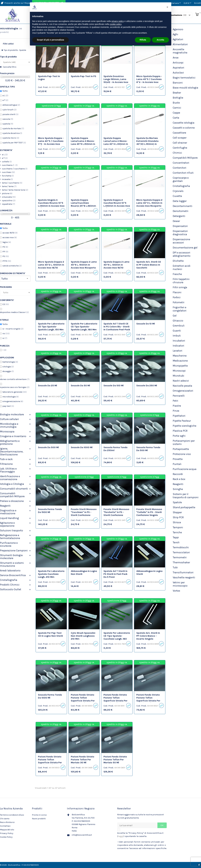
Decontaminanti (183, 206)
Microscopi (179, 371)
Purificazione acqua (185, 469)
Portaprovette (181, 449)
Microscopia (7, 431)
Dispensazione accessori (181, 241)
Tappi (176, 537)
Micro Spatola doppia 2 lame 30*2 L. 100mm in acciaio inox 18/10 (51, 265)
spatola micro (11, 138)
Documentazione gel (185, 248)
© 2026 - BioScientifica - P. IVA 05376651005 (19, 865)
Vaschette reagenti (184, 577)
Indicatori (178, 346)
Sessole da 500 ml (48, 447)
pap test (8, 406)
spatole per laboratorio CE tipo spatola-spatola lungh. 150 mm (51, 327)
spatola (8, 124)
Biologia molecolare (12, 414)
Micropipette (180, 366)
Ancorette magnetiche (180, 51)
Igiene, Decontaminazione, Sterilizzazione (12, 452)
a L (5, 96)
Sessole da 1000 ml (82, 447)
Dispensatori (180, 226)
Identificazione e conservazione (10, 478)
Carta (176, 118)
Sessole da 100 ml (114, 385)
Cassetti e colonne (184, 128)
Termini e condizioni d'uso (12, 815)
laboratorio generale (15, 392)
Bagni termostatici (184, 78)
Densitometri (181, 211)
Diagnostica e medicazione (8, 512)
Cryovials (178, 191)
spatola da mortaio (13, 128)
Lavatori (178, 351)
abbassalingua (11, 105)
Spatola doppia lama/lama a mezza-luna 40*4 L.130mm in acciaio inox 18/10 (116, 142)
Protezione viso (182, 454)
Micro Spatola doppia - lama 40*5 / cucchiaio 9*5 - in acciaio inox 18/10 (51, 142)
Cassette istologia (184, 123)
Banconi (178, 83)
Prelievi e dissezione (12, 501)
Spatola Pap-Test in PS (83, 76)
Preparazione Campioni (14, 550)
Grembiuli (179, 326)
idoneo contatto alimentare (15, 379)
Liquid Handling (9, 518)
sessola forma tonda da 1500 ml (50, 511)
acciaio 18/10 (10, 233)
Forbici (177, 297)
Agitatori (178, 39)
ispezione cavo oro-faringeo (15, 387)
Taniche (177, 532)
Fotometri (179, 302)
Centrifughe (180, 148)
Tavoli (176, 542)
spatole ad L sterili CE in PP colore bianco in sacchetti (149, 265)
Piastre (177, 406)
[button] (167, 7)
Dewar (176, 221)
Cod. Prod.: (43, 87)
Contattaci (5, 826)
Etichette (178, 261)
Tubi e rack (6, 459)
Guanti (177, 331)
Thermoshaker (181, 562)
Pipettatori (179, 416)
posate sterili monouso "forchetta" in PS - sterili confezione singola (116, 514)
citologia (8, 367)
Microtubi (178, 376)
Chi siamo (5, 819)
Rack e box (179, 479)
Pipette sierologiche (185, 426)
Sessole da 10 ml (146, 324)
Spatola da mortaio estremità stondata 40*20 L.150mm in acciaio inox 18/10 (147, 142)
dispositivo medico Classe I (14, 312)
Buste (176, 103)
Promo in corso (39, 815)
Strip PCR (178, 517)
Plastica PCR (180, 431)
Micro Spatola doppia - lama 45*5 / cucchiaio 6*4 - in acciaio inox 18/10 (149, 81)
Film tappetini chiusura (181, 281)
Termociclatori (181, 552)
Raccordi (178, 474)
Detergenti (179, 216)
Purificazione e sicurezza (9, 544)
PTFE (7, 261)
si (5, 338)
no (6, 333)
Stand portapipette (184, 507)
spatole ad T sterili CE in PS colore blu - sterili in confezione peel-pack (117, 327)
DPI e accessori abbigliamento (182, 254)
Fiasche (177, 274)
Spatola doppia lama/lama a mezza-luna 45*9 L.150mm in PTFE (83, 142)
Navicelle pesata (182, 386)
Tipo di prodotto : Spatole (15, 50)
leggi (121, 836)
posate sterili (10, 114)
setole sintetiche (12, 266)
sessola (8, 119)
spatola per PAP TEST (14, 143)
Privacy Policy (7, 833)
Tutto (5, 91)
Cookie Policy (6, 837)
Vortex (176, 591)
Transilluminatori (183, 572)
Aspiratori (178, 68)
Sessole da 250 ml (147, 385)
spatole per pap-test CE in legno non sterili (50, 634)
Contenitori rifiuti (183, 173)
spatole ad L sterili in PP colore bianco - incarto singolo (148, 636)
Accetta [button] (160, 40)
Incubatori (179, 341)
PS (6, 256)
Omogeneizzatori (183, 391)
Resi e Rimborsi (7, 822)
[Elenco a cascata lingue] (176, 3)
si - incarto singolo (13, 329)
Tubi (175, 567)
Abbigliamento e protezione (10, 442)
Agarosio (178, 29)
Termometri (180, 557)
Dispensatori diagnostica (180, 233)
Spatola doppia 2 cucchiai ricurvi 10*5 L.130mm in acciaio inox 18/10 (117, 204)
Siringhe (178, 489)
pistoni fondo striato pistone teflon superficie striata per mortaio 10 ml (148, 699)
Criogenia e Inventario (13, 436)
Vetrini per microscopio (180, 584)
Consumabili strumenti (14, 489)
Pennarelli (179, 396)
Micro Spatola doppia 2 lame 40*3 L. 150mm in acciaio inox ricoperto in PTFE (149, 204)
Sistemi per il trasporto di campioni (186, 496)
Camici (177, 108)
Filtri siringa (180, 287)
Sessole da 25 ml (47, 385)
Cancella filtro (9, 67)
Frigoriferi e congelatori (180, 309)
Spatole (177, 502)
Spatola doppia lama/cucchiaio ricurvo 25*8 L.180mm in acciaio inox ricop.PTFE (83, 206)
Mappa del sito (7, 830)
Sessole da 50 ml (80, 385)
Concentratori (181, 163)
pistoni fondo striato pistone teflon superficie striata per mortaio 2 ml (83, 699)
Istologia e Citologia (12, 484)
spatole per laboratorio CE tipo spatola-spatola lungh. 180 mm (84, 327)
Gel (175, 316)
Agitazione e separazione (7, 524)
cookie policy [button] (116, 24)
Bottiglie (178, 98)
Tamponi (178, 527)
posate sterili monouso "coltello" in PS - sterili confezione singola (149, 512)
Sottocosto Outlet (11, 589)
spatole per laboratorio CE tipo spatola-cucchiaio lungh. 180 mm (117, 637)
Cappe (176, 113)
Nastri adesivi (181, 381)
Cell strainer (180, 143)
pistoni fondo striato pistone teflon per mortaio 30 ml (83, 760)
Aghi (175, 34)
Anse (176, 58)
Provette (178, 459)
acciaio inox (10, 237)
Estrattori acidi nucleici (182, 267)
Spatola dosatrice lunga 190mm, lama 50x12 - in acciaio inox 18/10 (116, 81)
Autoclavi (178, 73)
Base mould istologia (185, 88)
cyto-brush (9, 110)
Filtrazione (6, 464)
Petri (175, 401)
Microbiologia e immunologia (9, 425)
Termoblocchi (181, 547)
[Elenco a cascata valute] (188, 3)
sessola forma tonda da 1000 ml (50, 696)
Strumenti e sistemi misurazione (12, 564)
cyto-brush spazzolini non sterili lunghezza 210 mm (83, 636)
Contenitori (180, 168)
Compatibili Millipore (185, 158)
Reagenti (5, 506)
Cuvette (177, 196)
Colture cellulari (9, 419)
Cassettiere (179, 133)
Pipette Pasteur (182, 421)
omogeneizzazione (13, 401)
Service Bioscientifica (13, 575)
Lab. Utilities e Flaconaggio (8, 470)
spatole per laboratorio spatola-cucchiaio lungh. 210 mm (51, 574)
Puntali (177, 464)
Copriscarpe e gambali (181, 179)
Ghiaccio (178, 321)
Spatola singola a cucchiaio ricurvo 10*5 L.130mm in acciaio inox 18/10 (51, 204)
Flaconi (177, 292)
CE (6, 304)
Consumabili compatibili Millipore (12, 495)
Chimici (177, 153)
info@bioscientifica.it (82, 835)
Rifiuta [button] (143, 40)
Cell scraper (180, 138)
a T (5, 100)
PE (5, 247)
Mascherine (180, 356)
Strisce (177, 522)
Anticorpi (178, 63)
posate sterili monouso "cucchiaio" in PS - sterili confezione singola (84, 514)
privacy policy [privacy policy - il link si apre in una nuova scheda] (118, 21)
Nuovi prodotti (39, 819)
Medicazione (180, 361)
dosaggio (8, 371)
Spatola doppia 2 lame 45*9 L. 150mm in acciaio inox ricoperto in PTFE (84, 266)
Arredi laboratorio (10, 571)
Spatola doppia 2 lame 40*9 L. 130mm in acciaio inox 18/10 (116, 265)
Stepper (177, 512)
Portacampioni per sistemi (184, 442)
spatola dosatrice (12, 133)
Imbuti (177, 336)
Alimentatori (180, 44)
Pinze (176, 411)
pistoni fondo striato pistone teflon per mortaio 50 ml (115, 760)
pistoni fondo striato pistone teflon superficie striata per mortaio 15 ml (50, 761)
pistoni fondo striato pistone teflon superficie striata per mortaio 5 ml (115, 699)
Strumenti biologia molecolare (11, 557)
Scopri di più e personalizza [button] (51, 40)
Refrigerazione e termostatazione (10, 537)
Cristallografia (9, 580)
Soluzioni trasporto (11, 530)
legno (7, 242)
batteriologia (10, 362)
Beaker (177, 93)
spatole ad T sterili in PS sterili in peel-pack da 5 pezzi (115, 574)
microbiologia (11, 397)
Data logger (180, 201)
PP (5, 252)
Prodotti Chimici (10, 585)
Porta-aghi (179, 436)
